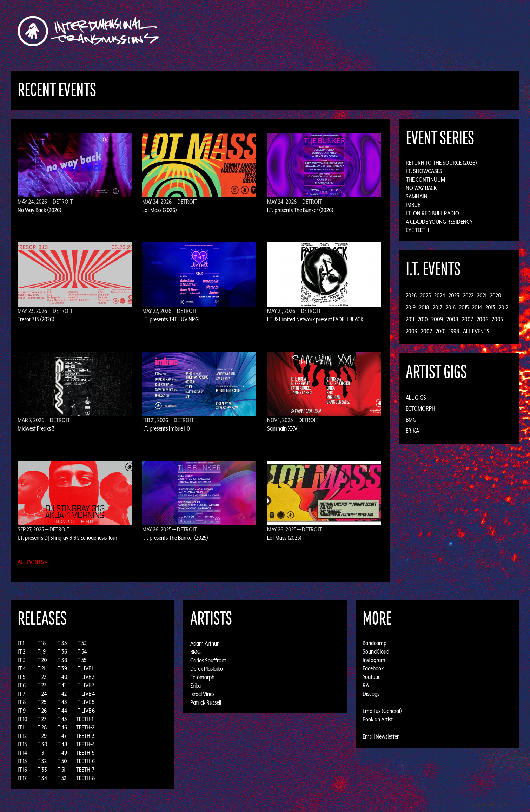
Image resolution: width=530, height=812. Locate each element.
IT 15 (22, 761)
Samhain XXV (282, 428)
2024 (440, 295)
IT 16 (22, 770)
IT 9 (22, 710)
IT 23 (41, 685)
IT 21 (41, 668)
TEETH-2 (85, 727)
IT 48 (62, 744)
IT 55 (81, 660)
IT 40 (62, 677)
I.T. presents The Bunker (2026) (300, 210)
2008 (452, 319)
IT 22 (41, 677)
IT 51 (61, 770)
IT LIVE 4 (85, 694)
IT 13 (22, 744)
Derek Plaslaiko (207, 668)
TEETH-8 (86, 778)
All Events (476, 331)
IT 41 (61, 685)
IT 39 (62, 668)
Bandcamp (375, 643)
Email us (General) (382, 711)
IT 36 (62, 651)
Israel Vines (202, 694)
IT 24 (41, 694)
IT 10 (22, 719)
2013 (490, 307)
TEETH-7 (85, 770)
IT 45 (61, 719)
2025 (425, 295)
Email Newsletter (381, 736)
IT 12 (22, 736)
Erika (412, 431)
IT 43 (62, 702)
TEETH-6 (85, 761)
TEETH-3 (85, 736)
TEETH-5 (85, 753)
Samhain (417, 196)
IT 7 (21, 694)
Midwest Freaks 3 (36, 428)
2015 (464, 307)
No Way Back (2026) (39, 210)
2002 (426, 331)
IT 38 (62, 660)
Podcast (419, 31)
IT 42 (61, 694)
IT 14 (22, 753)
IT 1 (21, 643)
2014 (477, 307)
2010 (423, 319)
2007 (468, 319)
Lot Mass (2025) (284, 538)
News (370, 31)
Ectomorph (420, 408)
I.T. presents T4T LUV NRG (170, 319)
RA (366, 685)
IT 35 (61, 643)
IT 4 (22, 668)
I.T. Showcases (424, 171)
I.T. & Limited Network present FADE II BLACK (315, 319)
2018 (424, 307)
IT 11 (22, 727)
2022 (468, 295)
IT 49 (62, 753)
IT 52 (61, 778)
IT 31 (41, 753)
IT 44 (62, 710)
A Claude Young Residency (439, 222)
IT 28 (42, 727)
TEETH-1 (85, 719)
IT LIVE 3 (85, 685)
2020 (496, 295)
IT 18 (41, 643)
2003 (412, 331)
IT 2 (21, 651)
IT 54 (81, 651)
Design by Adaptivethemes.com (497, 805)
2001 (441, 331)
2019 (411, 307)
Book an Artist (378, 719)
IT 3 (22, 660)
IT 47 (61, 736)
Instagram (374, 660)
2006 (482, 319)
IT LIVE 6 (85, 710)
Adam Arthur (204, 643)
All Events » (32, 562)
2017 (438, 307)
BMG (411, 420)
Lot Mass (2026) (160, 210)
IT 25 (41, 702)
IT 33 (42, 770)
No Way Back (421, 188)
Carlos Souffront (208, 660)
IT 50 (62, 761)
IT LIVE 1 (85, 668)
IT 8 (22, 702)
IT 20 (42, 660)
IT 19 (41, 651)
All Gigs (416, 398)
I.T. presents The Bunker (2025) (175, 538)
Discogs (371, 694)
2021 (482, 295)
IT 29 (41, 736)
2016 (451, 307)
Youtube (372, 677)
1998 (454, 331)
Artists (322, 31)
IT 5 (21, 677)
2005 (497, 319)
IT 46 (62, 727)
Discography (289, 31)
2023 (454, 295)
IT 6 (22, 685)
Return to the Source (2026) (441, 163)
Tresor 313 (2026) (36, 319)
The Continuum (425, 179)
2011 (410, 319)
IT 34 (42, 778)
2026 (411, 295)
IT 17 (22, 778)
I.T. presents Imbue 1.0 (166, 428)
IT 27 (41, 719)
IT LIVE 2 (85, 677)
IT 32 (41, 761)
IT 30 (42, 744)
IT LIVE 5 (85, 702)
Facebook (373, 668)
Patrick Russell (206, 702)
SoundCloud (376, 651)
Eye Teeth (417, 230)
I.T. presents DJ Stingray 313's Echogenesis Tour (67, 538)
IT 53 (81, 643)
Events (348, 31)
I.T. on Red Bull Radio (432, 213)
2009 (437, 319)
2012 (503, 307)
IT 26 (41, 710)
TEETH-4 (85, 744)
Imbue (413, 205)
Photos (393, 31)
